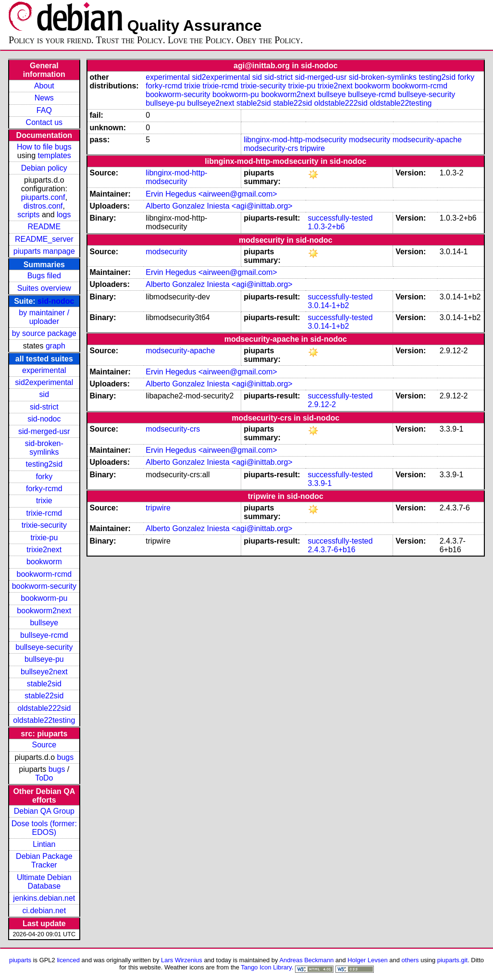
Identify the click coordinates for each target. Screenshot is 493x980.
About (44, 86)
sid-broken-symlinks (44, 448)
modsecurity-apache (427, 140)
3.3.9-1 (320, 483)
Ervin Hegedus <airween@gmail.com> (211, 194)
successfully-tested (340, 218)
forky (44, 477)
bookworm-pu (44, 598)
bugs (66, 757)
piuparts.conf (43, 197)
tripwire (313, 148)
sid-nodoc (56, 301)
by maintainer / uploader (44, 317)
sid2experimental (44, 382)
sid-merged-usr (44, 431)
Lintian (44, 844)
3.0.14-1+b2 (328, 305)
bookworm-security (44, 586)
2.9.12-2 (322, 404)
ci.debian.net (44, 911)
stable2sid (44, 684)
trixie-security (44, 525)
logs (64, 215)
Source (44, 745)
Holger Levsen (368, 960)
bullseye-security (44, 647)
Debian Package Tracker (44, 861)
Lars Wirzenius (182, 960)
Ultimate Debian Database (44, 882)
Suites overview (44, 288)
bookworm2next (44, 611)
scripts (28, 215)
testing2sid (44, 464)
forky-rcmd (44, 489)
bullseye (44, 623)
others (410, 960)
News (44, 98)
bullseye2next (44, 672)
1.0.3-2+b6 (326, 227)
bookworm (44, 562)
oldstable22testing (44, 720)
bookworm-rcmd (44, 574)
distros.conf (43, 206)
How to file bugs (44, 147)
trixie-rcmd (44, 513)
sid (44, 394)
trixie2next (44, 550)
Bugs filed (44, 276)
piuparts (20, 960)
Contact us (44, 122)
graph (55, 346)
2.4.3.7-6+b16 (331, 550)
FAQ (44, 110)
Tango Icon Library (266, 967)
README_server (44, 239)
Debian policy (44, 168)
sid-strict (44, 407)
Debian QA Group (44, 811)
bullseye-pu (44, 659)
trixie (44, 501)
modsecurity (370, 140)
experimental (44, 370)
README (44, 227)
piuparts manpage (44, 251)
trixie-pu (44, 538)
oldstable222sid (44, 708)
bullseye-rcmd (44, 635)
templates (54, 155)
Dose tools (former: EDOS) (44, 828)
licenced (68, 960)
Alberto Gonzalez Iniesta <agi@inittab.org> (219, 206)
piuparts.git (452, 960)
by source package (44, 333)
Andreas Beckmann (306, 960)
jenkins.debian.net (44, 898)
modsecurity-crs (271, 148)
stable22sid (44, 696)
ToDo (44, 778)
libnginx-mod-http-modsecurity (295, 140)
